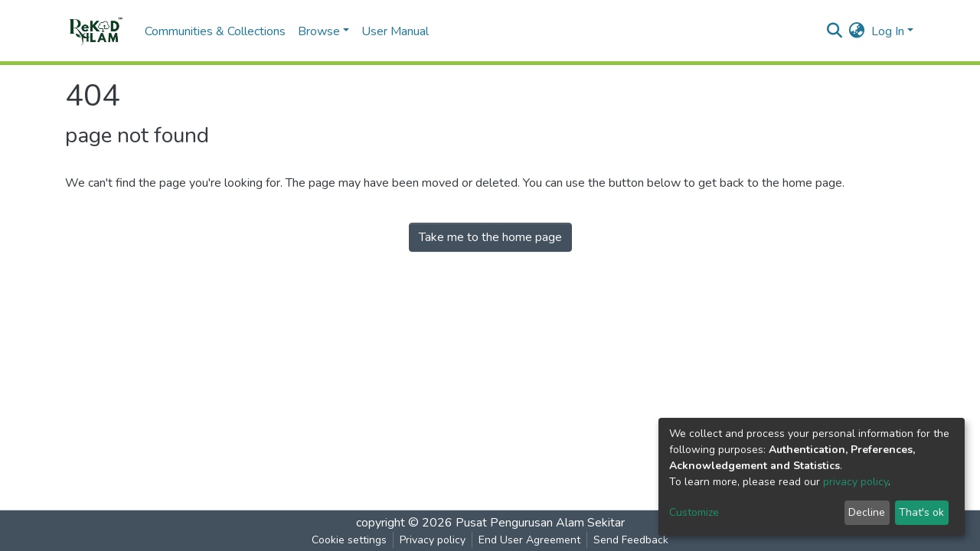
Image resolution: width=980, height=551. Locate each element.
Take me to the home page (490, 237)
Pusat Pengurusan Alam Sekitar (540, 523)
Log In (888, 31)
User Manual (395, 31)
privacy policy (856, 482)
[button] (857, 31)
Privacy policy (433, 540)
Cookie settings (349, 540)
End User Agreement (529, 540)
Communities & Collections (215, 31)
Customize (694, 512)
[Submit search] (835, 31)
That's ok (921, 512)
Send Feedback (631, 540)
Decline (867, 512)
